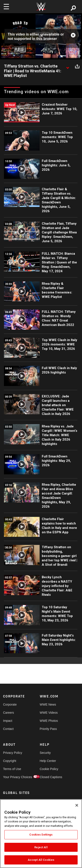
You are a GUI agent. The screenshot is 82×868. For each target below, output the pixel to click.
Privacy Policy (12, 753)
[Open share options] (77, 66)
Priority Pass (48, 729)
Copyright (10, 761)
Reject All (41, 847)
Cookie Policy (49, 769)
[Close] (77, 805)
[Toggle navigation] (6, 7)
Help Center (48, 761)
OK (41, 36)
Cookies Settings (41, 835)
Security (45, 753)
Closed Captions (49, 777)
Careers (9, 713)
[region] (41, 834)
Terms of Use (12, 769)
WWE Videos (49, 713)
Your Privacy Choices (12, 777)
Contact (8, 729)
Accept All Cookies (41, 860)
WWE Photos (49, 721)
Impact (8, 721)
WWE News (48, 704)
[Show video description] (68, 66)
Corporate (10, 704)
